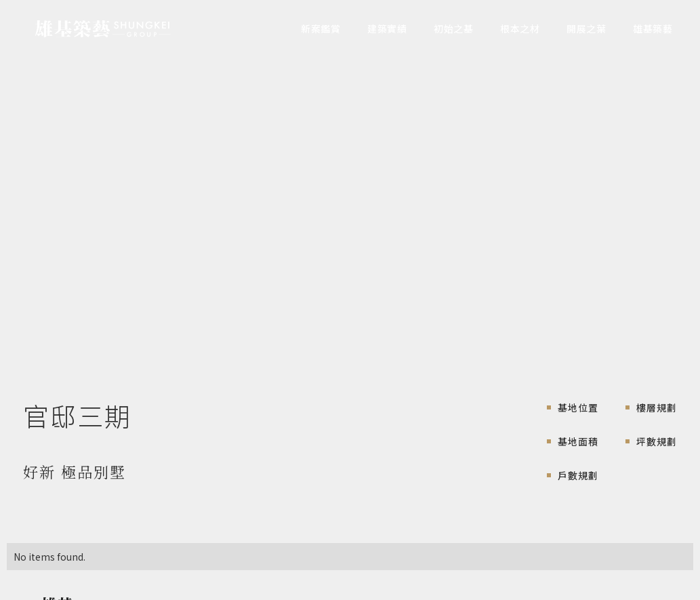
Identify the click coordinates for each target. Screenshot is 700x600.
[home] (103, 29)
